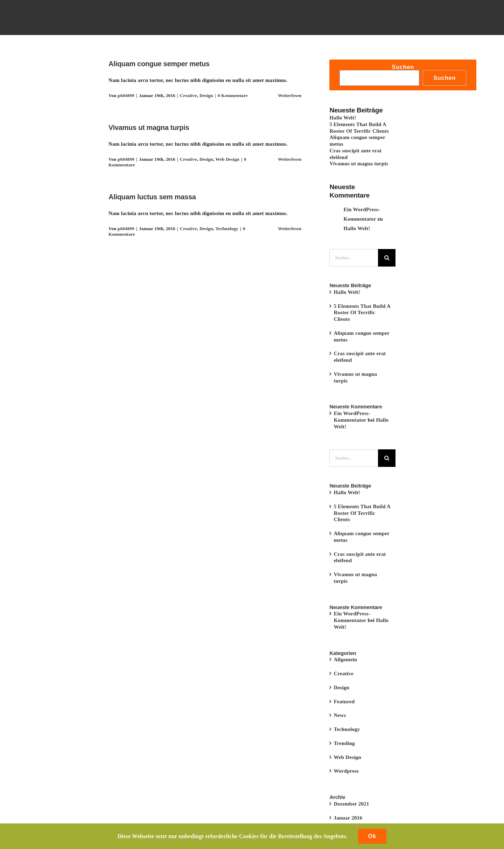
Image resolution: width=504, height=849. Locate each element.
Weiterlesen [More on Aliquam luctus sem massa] (290, 229)
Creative (188, 95)
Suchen (403, 67)
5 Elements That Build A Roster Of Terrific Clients (362, 313)
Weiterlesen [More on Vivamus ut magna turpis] (290, 159)
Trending (344, 743)
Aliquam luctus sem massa (152, 197)
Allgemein (345, 660)
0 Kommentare (233, 95)
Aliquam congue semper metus (159, 64)
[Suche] (387, 258)
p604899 (126, 95)
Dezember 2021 (351, 804)
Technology (227, 229)
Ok (372, 836)
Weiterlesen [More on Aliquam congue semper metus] (290, 95)
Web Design (227, 159)
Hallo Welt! (343, 118)
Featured (344, 702)
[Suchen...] (354, 258)
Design (206, 95)
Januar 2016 (348, 818)
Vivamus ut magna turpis (149, 127)
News (340, 715)
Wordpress (346, 771)
